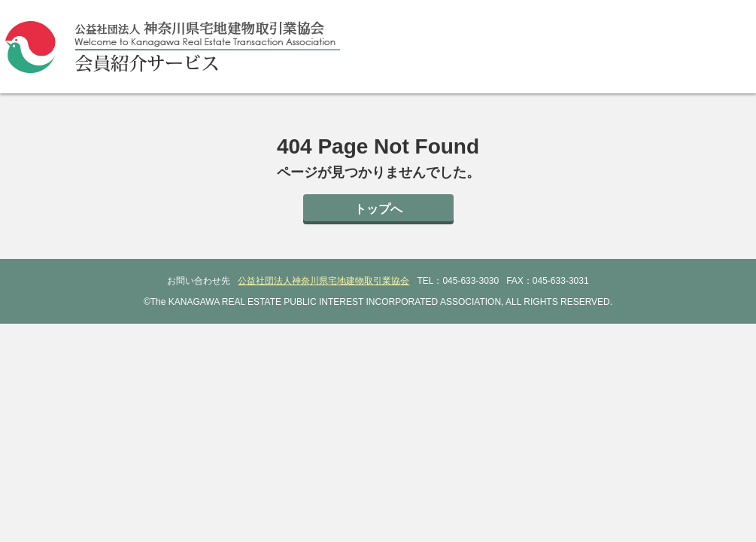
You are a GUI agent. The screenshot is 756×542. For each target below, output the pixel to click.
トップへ (378, 209)
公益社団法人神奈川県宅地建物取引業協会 (323, 281)
